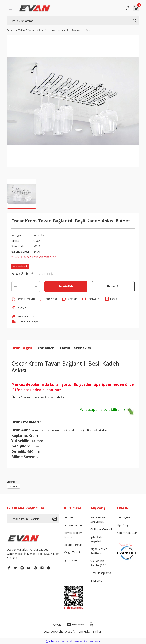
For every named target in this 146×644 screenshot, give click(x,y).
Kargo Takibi (72, 552)
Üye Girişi (123, 525)
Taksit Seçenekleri (76, 348)
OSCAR (38, 241)
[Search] (73, 21)
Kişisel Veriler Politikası (99, 551)
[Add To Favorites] (23, 299)
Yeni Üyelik (124, 517)
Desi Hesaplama (101, 573)
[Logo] (35, 8)
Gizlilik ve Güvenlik (102, 529)
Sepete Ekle (66, 286)
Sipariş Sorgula (73, 545)
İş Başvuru (70, 560)
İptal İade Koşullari (96, 539)
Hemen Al (113, 286)
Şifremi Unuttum (127, 533)
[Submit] (56, 519)
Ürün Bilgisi (22, 348)
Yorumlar (46, 348)
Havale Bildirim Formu (73, 535)
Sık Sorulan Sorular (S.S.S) (99, 563)
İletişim (68, 517)
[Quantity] (26, 287)
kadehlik (14, 486)
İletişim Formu (73, 525)
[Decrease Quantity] (15, 287)
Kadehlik (39, 235)
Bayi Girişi (96, 581)
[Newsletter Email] (33, 519)
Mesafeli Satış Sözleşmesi (99, 519)
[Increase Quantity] (36, 287)
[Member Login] (128, 8)
